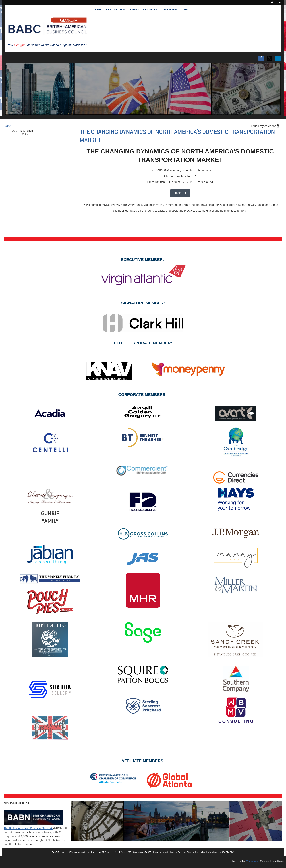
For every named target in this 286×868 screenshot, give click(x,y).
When (14, 131)
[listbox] (265, 126)
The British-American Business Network (28, 828)
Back (8, 126)
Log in (278, 2)
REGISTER (180, 193)
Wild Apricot (252, 861)
